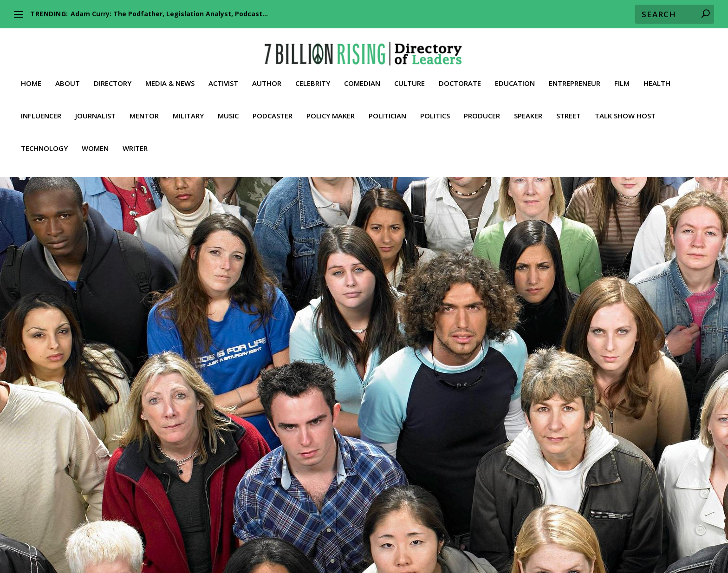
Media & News (170, 75)
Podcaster (273, 107)
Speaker (528, 107)
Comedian (362, 75)
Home (31, 75)
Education (515, 75)
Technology (44, 140)
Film (622, 75)
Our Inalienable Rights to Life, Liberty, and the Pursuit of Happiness (476, 518)
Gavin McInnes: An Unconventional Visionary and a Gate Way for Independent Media (137, 368)
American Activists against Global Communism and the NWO (212, 518)
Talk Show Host (625, 107)
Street (569, 107)
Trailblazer (120, 411)
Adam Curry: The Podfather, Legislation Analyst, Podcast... (169, 14)
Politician (387, 107)
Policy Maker (331, 107)
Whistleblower (226, 552)
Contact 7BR (379, 552)
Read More (67, 459)
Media (107, 401)
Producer (482, 107)
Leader (55, 401)
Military (188, 107)
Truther (178, 552)
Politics (435, 107)
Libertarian (81, 401)
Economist (479, 530)
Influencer (41, 107)
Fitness (642, 530)
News (125, 401)
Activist (223, 75)
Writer (135, 140)
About (68, 75)
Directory (113, 75)
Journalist (95, 107)
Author (267, 75)
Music (228, 107)
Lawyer (201, 541)
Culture (409, 75)
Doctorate (460, 75)
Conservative (84, 392)
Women (95, 140)
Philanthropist (381, 541)
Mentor (144, 107)
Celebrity (313, 75)
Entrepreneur (575, 75)
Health (657, 75)
